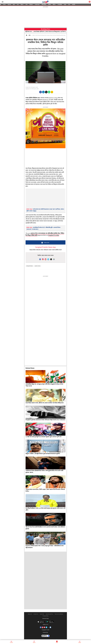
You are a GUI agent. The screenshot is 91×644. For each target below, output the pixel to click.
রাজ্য (14, 5)
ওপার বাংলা (37, 5)
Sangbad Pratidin (54, 235)
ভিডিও (54, 5)
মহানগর (9, 5)
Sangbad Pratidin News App (45, 247)
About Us (30, 614)
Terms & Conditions (59, 614)
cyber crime (37, 266)
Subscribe (42, 614)
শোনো (4, 5)
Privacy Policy (46, 616)
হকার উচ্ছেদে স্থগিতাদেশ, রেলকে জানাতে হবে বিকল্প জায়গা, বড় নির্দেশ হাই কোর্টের (53, 32)
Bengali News (30, 266)
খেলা (26, 5)
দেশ (18, 5)
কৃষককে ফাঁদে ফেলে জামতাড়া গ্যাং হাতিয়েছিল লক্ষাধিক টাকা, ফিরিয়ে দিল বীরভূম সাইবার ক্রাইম (45, 234)
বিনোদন (31, 5)
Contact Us (36, 614)
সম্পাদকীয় (60, 5)
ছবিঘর (49, 5)
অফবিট (74, 5)
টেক (69, 5)
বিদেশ (22, 5)
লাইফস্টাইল (44, 5)
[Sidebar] (3, 2)
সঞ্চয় (65, 5)
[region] (45, 17)
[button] (40, 92)
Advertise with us (49, 614)
